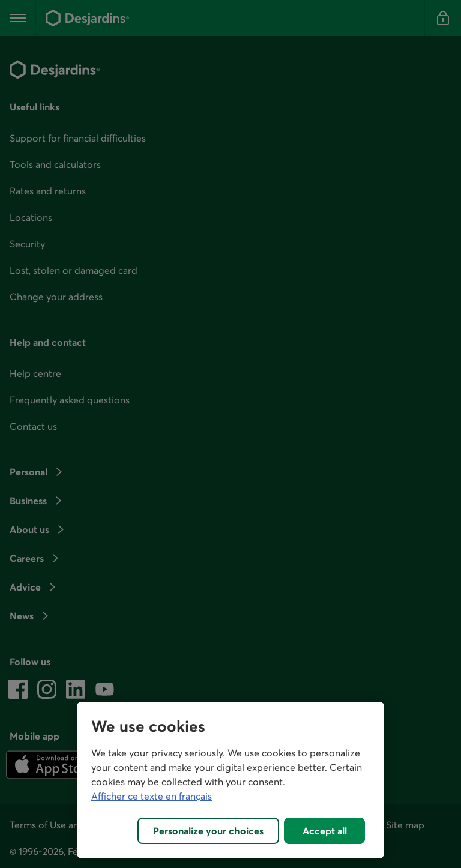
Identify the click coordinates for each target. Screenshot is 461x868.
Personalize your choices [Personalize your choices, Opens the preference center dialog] (208, 831)
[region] (230, 780)
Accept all (325, 831)
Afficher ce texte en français (152, 796)
